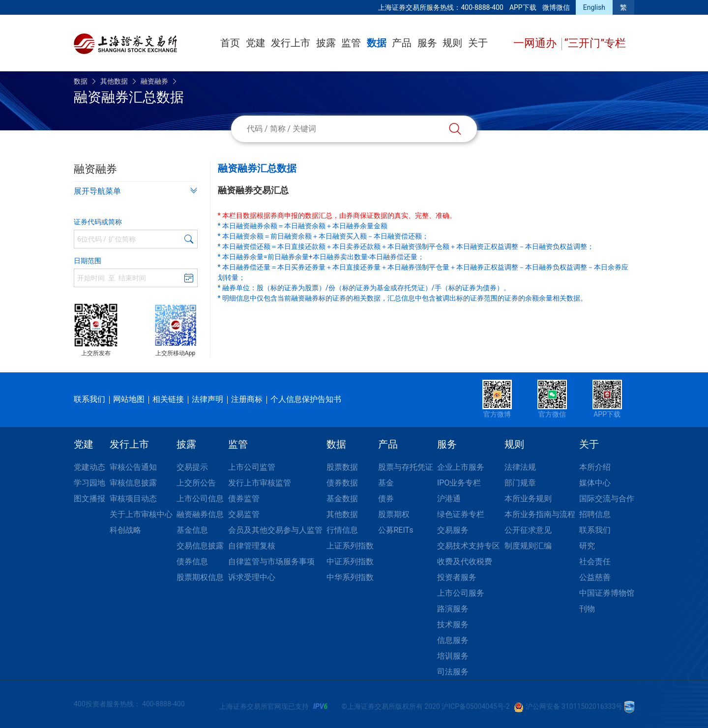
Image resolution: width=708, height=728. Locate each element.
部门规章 (520, 483)
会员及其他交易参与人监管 (275, 530)
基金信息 (192, 530)
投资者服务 (457, 577)
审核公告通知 (133, 467)
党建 (256, 43)
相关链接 (168, 399)
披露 (326, 43)
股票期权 (394, 514)
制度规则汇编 (528, 546)
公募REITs (396, 530)
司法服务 (453, 672)
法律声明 (207, 399)
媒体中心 (595, 483)
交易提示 (192, 467)
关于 (478, 43)
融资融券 (154, 81)
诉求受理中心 (252, 577)
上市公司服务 (461, 593)
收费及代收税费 (465, 561)
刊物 (587, 609)
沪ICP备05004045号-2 (475, 706)
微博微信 (556, 7)
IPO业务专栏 (459, 483)
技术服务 (453, 624)
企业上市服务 (461, 467)
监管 (351, 43)
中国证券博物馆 (607, 593)
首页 (230, 43)
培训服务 (453, 656)
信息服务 (453, 640)
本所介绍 (595, 467)
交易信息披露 (200, 546)
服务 (427, 43)
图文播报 (89, 499)
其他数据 (114, 81)
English (594, 7)
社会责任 (595, 561)
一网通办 (536, 43)
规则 (452, 43)
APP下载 (523, 7)
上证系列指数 (350, 546)
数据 (377, 43)
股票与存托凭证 (406, 467)
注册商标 (247, 399)
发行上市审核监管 (260, 483)
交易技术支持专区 (469, 546)
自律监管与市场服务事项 (271, 561)
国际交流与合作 (607, 499)
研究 (587, 546)
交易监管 (244, 514)
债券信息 (192, 561)
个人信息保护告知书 (306, 399)
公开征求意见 (528, 530)
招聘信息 (595, 514)
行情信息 (342, 530)
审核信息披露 (133, 483)
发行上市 (291, 43)
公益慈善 (595, 577)
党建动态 (89, 467)
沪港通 (449, 499)
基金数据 (342, 499)
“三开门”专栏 (595, 43)
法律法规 (520, 467)
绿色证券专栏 (461, 514)
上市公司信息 (200, 499)
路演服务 (453, 609)
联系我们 (89, 399)
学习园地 (89, 483)
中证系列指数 (350, 561)
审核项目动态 (133, 499)
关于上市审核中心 (141, 514)
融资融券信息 (200, 514)
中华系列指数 (350, 577)
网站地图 (129, 399)
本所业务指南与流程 (540, 514)
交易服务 (453, 530)
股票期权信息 (200, 577)
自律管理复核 (252, 546)
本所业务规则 (528, 499)
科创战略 (125, 530)
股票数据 (342, 467)
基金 (386, 483)
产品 (402, 43)
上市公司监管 (252, 467)
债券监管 (244, 499)
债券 (386, 499)
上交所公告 (196, 483)
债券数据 (342, 483)
